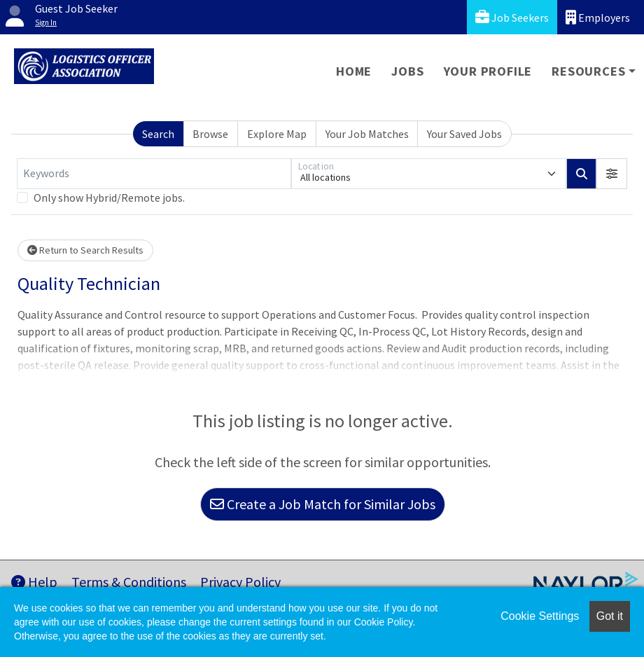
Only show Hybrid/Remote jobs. (109, 198)
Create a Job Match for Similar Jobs (323, 504)
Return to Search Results (85, 250)
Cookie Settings (540, 616)
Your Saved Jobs (464, 134)
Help (34, 582)
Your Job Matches (367, 134)
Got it (610, 616)
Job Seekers (512, 17)
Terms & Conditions (129, 582)
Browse (210, 134)
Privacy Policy (240, 582)
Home (354, 71)
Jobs (407, 71)
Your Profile (488, 71)
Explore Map (277, 134)
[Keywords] (154, 174)
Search (158, 134)
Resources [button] (588, 71)
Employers (598, 17)
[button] (612, 174)
